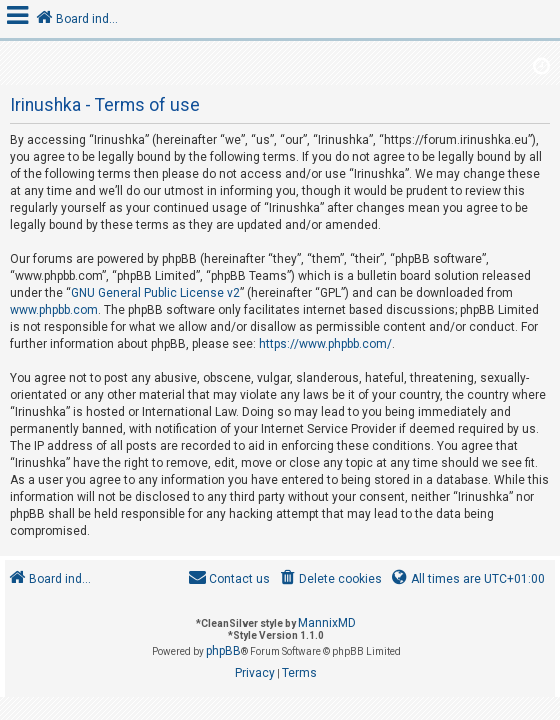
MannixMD (327, 623)
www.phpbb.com (54, 310)
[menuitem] (329, 579)
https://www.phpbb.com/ (325, 344)
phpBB (223, 651)
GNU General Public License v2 (155, 293)
